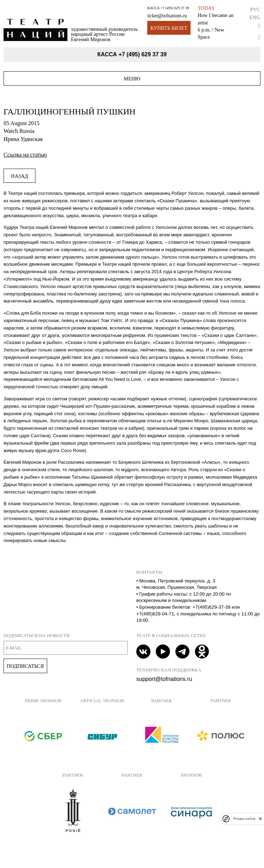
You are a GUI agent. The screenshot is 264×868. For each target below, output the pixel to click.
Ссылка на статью (25, 155)
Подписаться (25, 666)
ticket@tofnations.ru (167, 16)
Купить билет (169, 28)
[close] (260, 819)
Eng (255, 17)
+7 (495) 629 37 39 (175, 8)
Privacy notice (244, 819)
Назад (20, 176)
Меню (132, 79)
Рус (255, 9)
